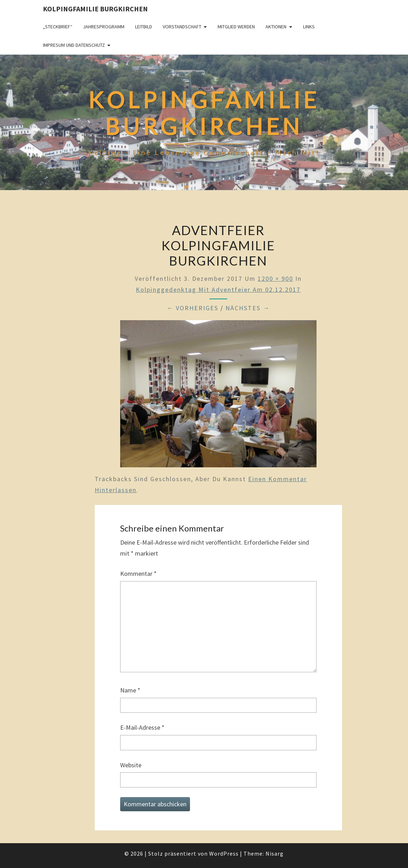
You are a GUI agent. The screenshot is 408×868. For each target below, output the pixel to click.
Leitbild (144, 27)
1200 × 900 (275, 279)
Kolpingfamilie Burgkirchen (95, 9)
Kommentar (138, 574)
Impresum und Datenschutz (74, 45)
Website (131, 765)
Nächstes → (248, 308)
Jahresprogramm (104, 27)
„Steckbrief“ (58, 27)
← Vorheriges (192, 308)
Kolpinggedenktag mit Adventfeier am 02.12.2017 (218, 290)
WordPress (224, 853)
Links (309, 27)
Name (130, 690)
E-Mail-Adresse (142, 727)
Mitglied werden (236, 27)
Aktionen (276, 27)
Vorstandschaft (182, 27)
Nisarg (275, 853)
